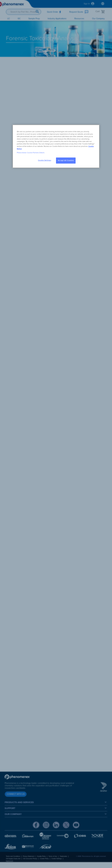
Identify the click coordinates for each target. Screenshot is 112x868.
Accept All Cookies (66, 160)
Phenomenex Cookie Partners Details (31, 153)
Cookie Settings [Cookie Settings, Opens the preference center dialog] (45, 160)
